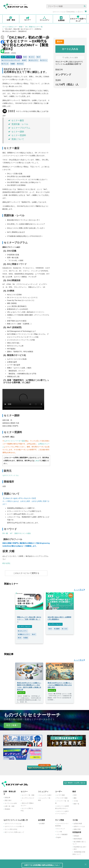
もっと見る (79, 589)
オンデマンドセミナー (8, 57)
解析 (13, 64)
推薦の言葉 (77, 828)
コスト (32, 57)
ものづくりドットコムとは (13, 822)
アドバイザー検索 (62, 797)
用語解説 (7, 808)
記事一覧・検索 (10, 805)
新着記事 (7, 796)
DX (25, 57)
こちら (37, 461)
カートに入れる (70, 49)
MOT (24, 60)
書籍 (75, 797)
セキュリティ (33, 60)
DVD (75, 794)
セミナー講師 (16, 132)
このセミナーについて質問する (26, 573)
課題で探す (8, 799)
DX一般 (5, 533)
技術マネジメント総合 (23, 533)
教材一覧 (76, 803)
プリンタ (5, 64)
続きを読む (6, 563)
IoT (38, 57)
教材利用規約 (78, 838)
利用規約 (76, 835)
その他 (76, 800)
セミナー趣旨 (16, 120)
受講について (16, 139)
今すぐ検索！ (12, 724)
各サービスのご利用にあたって (14, 831)
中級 (19, 57)
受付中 (60, 42)
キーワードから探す (11, 802)
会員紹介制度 (78, 822)
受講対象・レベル (18, 124)
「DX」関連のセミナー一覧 (33, 27)
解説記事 (21, 691)
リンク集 (59, 830)
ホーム (5, 27)
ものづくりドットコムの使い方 (14, 825)
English (59, 836)
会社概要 (42, 822)
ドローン (44, 60)
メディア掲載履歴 (62, 833)
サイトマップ (60, 828)
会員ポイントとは (79, 825)
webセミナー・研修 (15, 27)
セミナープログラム (19, 128)
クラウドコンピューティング (11, 60)
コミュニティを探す (45, 794)
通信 (26, 637)
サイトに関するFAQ (11, 828)
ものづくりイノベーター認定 (15, 441)
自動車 (57, 628)
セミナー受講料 (17, 135)
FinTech (20, 64)
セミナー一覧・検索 (28, 794)
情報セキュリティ (24, 633)
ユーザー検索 (60, 794)
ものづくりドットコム (11, 475)
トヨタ (65, 628)
